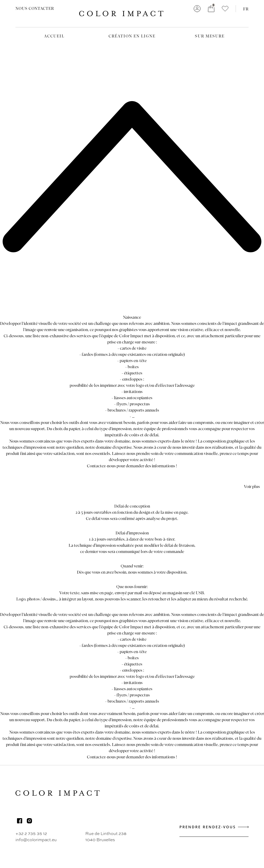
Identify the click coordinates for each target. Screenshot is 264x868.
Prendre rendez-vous (214, 827)
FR (246, 9)
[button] (225, 9)
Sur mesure (210, 36)
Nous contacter (35, 8)
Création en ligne (132, 36)
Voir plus (252, 486)
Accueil (54, 36)
